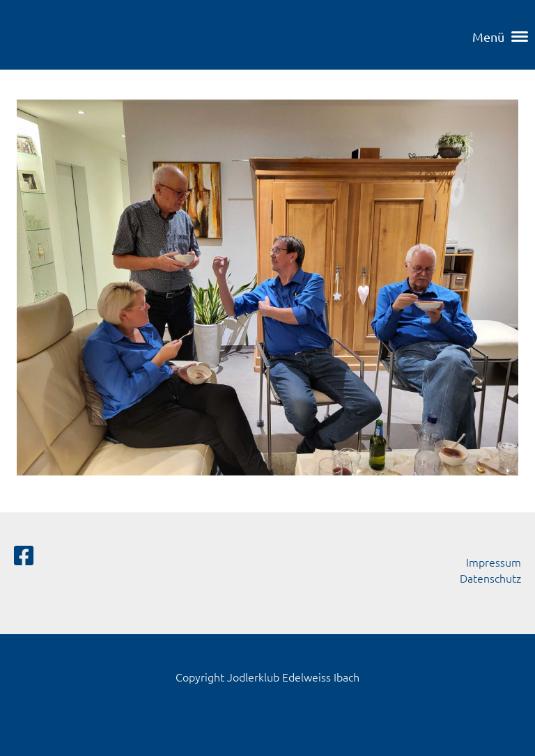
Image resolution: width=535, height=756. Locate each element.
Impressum (494, 562)
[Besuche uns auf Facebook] (24, 556)
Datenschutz (490, 578)
